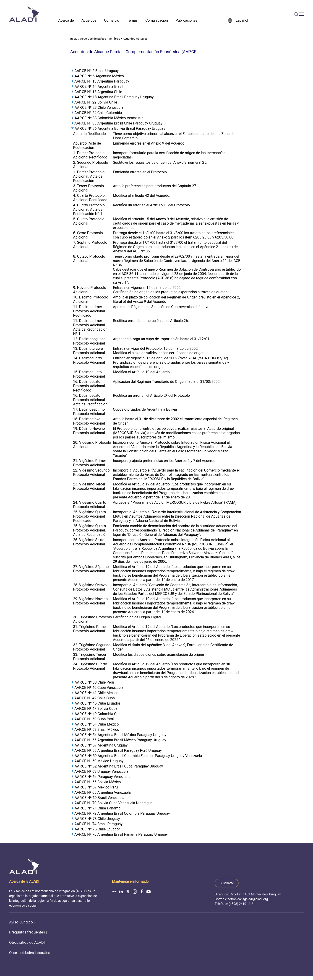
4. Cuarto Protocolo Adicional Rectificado (90, 198)
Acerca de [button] (66, 20)
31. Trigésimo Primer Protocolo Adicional (90, 629)
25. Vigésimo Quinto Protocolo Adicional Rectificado (90, 516)
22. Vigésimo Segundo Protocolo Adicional (91, 472)
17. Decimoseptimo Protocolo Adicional (89, 412)
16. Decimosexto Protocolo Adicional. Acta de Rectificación (90, 400)
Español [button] (238, 20)
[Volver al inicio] (24, 14)
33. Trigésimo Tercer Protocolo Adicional (90, 657)
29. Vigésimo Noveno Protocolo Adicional (91, 601)
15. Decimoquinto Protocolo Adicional (89, 374)
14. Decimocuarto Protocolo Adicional (89, 360)
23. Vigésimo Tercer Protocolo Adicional (89, 486)
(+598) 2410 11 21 (242, 904)
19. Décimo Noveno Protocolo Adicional (89, 431)
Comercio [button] (112, 20)
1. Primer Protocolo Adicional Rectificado (90, 155)
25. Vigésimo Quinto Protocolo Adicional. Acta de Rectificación (90, 530)
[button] (299, 14)
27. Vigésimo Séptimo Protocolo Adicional (91, 569)
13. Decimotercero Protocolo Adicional (89, 351)
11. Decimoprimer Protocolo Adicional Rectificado (89, 311)
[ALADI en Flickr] (114, 891)
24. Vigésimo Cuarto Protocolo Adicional (90, 505)
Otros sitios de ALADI (27, 942)
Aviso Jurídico (21, 922)
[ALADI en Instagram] (135, 891)
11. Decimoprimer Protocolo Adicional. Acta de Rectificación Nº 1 (90, 327)
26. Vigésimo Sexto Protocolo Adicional (89, 542)
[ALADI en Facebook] (142, 891)
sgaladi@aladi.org (255, 899)
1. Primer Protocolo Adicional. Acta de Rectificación (89, 176)
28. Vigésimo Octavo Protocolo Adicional (90, 587)
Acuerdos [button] (89, 20)
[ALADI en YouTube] (149, 891)
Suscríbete (227, 883)
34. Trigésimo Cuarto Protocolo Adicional (90, 666)
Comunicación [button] (156, 20)
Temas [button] (132, 20)
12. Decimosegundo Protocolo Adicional (89, 341)
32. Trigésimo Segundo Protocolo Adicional (92, 647)
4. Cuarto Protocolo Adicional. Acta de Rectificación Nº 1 (89, 209)
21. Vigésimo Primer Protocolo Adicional (90, 463)
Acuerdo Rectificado (90, 134)
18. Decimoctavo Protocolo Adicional (89, 421)
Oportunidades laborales (30, 953)
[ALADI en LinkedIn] (121, 891)
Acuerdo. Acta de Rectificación (87, 145)
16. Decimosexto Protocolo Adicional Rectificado (89, 386)
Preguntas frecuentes (27, 932)
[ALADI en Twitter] (128, 891)
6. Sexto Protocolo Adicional (88, 235)
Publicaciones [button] (186, 20)
